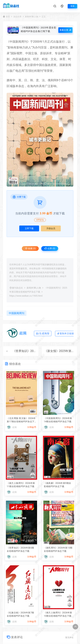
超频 (23, 333)
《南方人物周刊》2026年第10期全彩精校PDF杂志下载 (58, 614)
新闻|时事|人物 (31, 17)
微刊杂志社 (17, 288)
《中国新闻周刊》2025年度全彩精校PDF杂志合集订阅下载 (38, 29)
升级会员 (51, 228)
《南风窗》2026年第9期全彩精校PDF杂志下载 (58, 485)
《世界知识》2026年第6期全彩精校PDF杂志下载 (20, 549)
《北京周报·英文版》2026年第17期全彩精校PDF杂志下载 (21, 420)
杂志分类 (17, 17)
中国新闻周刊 (18, 42)
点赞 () (50, 248)
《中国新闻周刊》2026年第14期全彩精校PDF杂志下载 (58, 420)
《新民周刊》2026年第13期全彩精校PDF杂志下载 (58, 549)
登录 (72, 6)
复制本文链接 (66, 333)
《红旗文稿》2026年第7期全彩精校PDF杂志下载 (20, 614)
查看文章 (65, 30)
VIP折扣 (40, 220)
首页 (8, 17)
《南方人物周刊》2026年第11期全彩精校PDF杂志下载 (21, 485)
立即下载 (29, 228)
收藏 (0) (30, 248)
